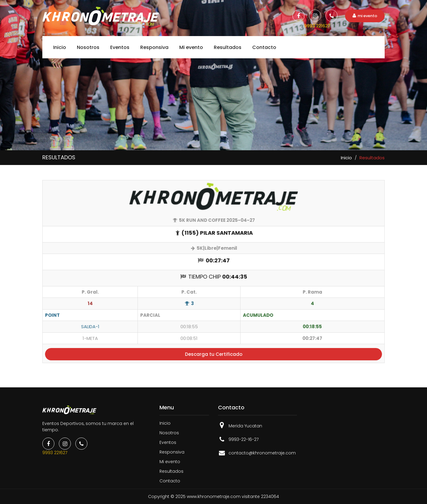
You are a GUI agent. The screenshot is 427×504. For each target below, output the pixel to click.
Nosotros (88, 47)
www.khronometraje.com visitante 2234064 (233, 496)
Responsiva (154, 47)
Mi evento (191, 47)
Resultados (228, 47)
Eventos (120, 47)
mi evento (365, 16)
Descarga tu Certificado (214, 354)
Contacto (264, 47)
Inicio (60, 47)
